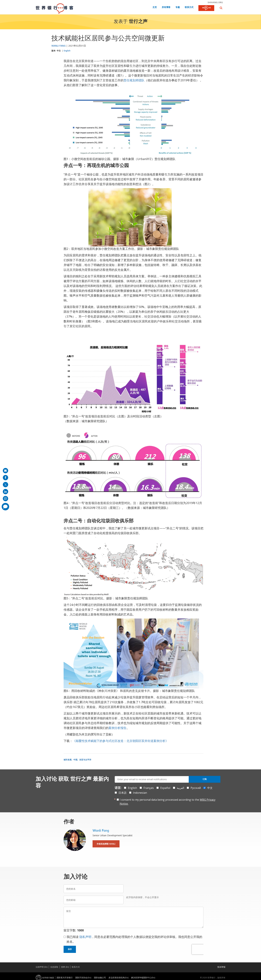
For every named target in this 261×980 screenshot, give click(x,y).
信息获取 (54, 967)
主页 (155, 7)
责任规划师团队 (134, 80)
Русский (196, 788)
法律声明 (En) (42, 967)
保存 (70, 949)
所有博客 (166, 7)
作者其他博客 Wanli (106, 844)
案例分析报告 (118, 728)
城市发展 (68, 760)
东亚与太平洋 (85, 760)
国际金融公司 (100, 978)
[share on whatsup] (5, 499)
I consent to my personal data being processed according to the (168, 802)
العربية (180, 788)
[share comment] (5, 507)
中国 (75, 760)
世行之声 (138, 22)
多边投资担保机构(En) (119, 978)
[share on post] (5, 485)
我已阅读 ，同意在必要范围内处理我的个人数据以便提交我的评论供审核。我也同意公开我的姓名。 (134, 939)
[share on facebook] (5, 478)
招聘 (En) (65, 967)
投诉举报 (221, 967)
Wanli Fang (59, 46)
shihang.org (215, 2)
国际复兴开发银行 (65, 978)
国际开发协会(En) (83, 978)
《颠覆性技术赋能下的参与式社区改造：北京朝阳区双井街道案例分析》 (121, 741)
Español (165, 788)
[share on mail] (5, 471)
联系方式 (189, 7)
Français (149, 788)
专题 (178, 7)
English (67, 51)
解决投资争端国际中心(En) (143, 978)
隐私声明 (85, 937)
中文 (59, 51)
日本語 (123, 793)
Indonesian (140, 793)
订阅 (205, 779)
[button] (221, 8)
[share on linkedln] (5, 492)
